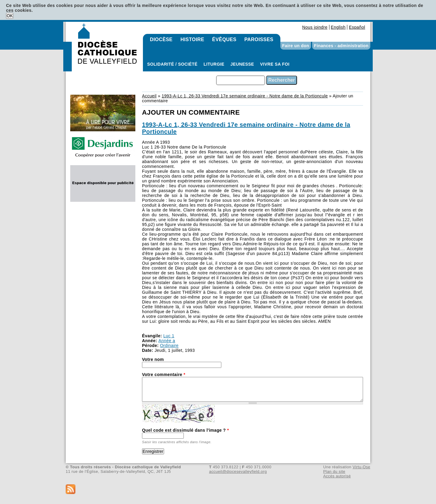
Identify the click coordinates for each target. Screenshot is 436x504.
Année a (167, 341)
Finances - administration (341, 46)
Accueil (149, 96)
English (338, 27)
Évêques (224, 39)
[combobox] (241, 80)
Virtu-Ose (362, 467)
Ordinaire (169, 345)
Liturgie (214, 64)
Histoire (192, 39)
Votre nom (153, 359)
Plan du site (334, 471)
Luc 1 (169, 336)
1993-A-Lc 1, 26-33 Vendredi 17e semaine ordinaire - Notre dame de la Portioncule (245, 96)
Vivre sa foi (275, 64)
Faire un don (296, 46)
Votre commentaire (164, 375)
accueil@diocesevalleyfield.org (238, 471)
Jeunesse (242, 64)
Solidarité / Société (172, 64)
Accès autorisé (337, 476)
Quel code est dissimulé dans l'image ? (185, 430)
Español (357, 27)
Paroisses (259, 39)
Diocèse (161, 39)
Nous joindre (315, 27)
